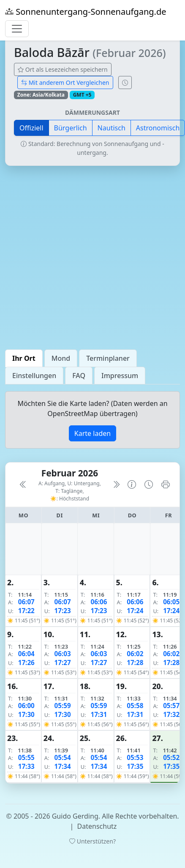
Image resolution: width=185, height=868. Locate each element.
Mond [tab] (61, 358)
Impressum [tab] (120, 376)
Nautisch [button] (112, 128)
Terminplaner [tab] (108, 358)
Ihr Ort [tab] (24, 358)
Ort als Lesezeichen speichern (63, 69)
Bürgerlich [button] (71, 128)
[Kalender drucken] (166, 485)
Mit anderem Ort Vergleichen (65, 82)
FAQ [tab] (79, 376)
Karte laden (92, 433)
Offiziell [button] (31, 128)
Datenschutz (97, 826)
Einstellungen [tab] (34, 376)
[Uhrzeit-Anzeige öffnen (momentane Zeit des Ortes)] (125, 82)
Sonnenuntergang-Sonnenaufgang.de (86, 12)
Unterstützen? (92, 841)
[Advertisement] (79, 258)
